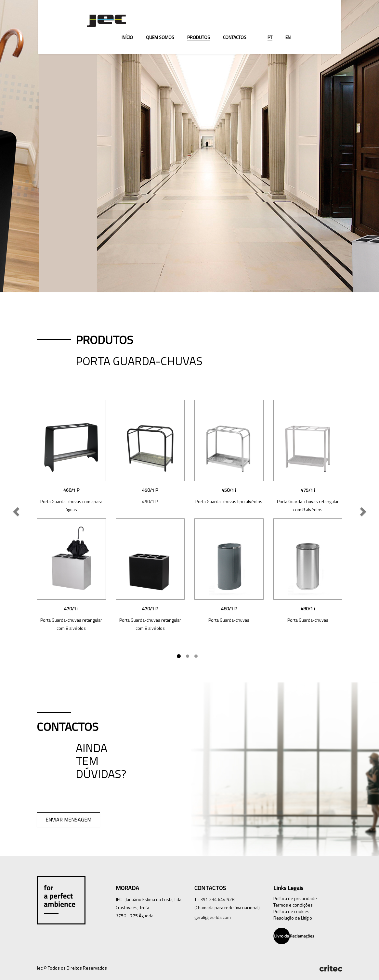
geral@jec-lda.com (213, 917)
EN (288, 37)
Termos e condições (293, 905)
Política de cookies (291, 911)
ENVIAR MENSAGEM (68, 820)
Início (127, 37)
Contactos (235, 37)
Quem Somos (160, 37)
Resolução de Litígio (293, 918)
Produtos (199, 37)
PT (270, 37)
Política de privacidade (295, 898)
